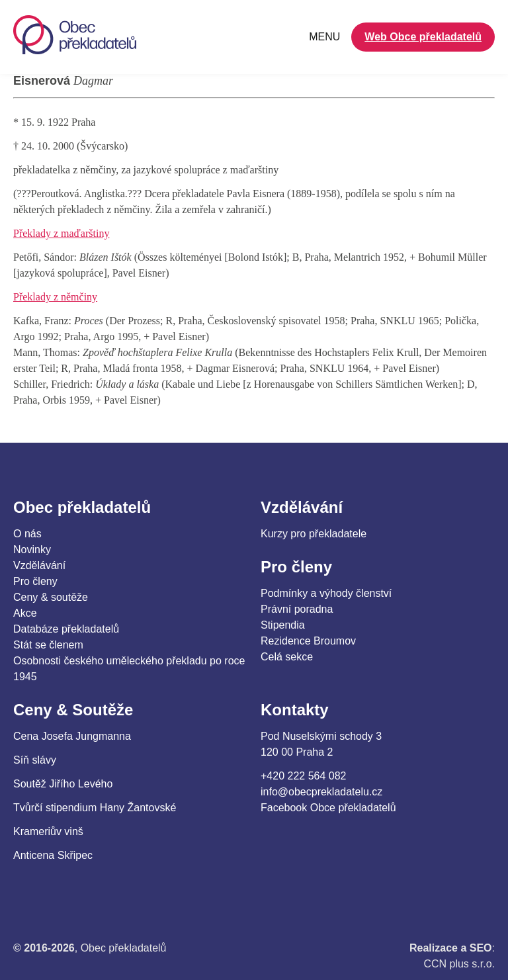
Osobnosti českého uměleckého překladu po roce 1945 (129, 669)
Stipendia (283, 625)
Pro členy (35, 581)
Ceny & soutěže (51, 597)
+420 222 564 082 (303, 776)
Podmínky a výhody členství (326, 593)
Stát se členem (48, 645)
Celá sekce (287, 657)
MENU (324, 37)
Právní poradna (297, 609)
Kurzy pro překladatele (314, 534)
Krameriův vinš (48, 831)
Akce (25, 613)
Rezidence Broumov (308, 641)
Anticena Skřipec (53, 855)
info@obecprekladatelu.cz (321, 792)
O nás (27, 534)
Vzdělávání (39, 565)
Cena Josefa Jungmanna (72, 736)
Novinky (32, 550)
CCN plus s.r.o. (459, 964)
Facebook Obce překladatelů (328, 808)
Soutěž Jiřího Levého (63, 784)
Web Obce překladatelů (423, 37)
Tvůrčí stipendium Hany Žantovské (95, 808)
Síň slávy (35, 760)
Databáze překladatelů (66, 629)
